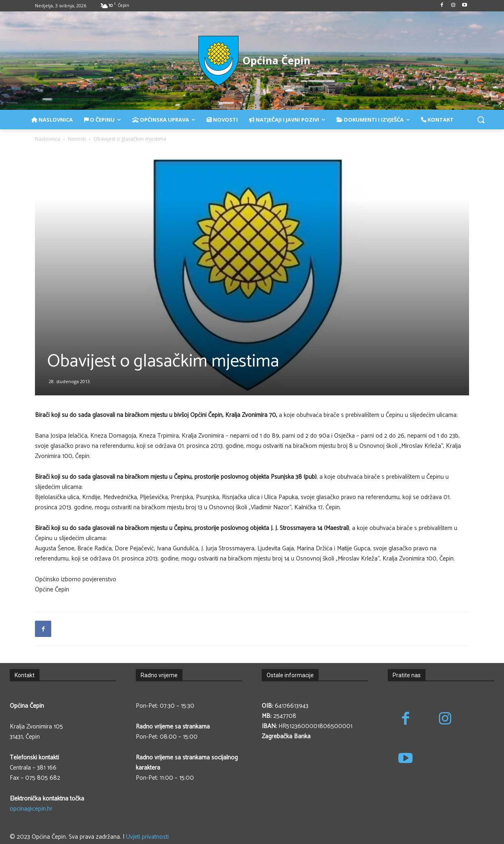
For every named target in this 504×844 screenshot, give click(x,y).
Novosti (77, 139)
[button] (481, 120)
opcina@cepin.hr (31, 809)
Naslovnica (48, 139)
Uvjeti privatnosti (147, 837)
